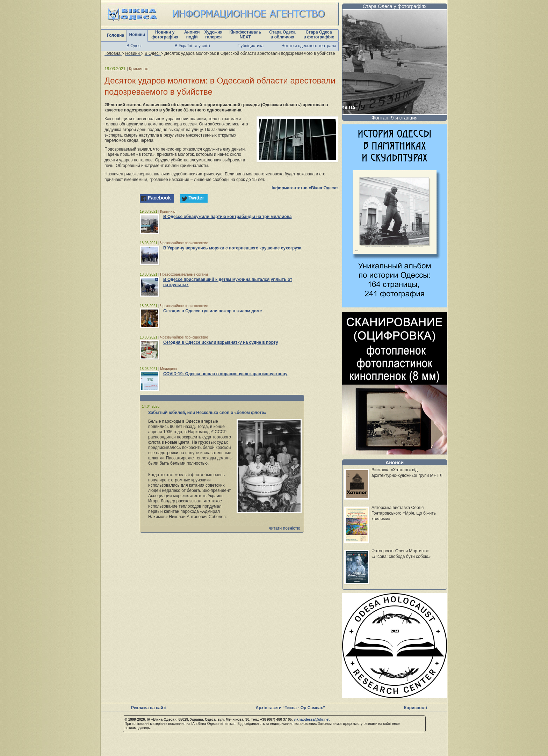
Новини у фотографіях (165, 35)
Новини (137, 35)
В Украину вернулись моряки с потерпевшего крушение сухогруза (232, 248)
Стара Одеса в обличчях (282, 35)
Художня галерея (214, 35)
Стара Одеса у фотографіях (395, 6)
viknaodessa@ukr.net (312, 719)
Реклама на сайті (149, 708)
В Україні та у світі (192, 46)
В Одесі (134, 46)
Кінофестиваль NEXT (245, 35)
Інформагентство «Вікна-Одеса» (305, 188)
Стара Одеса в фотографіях (319, 35)
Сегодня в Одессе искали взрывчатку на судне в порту (221, 342)
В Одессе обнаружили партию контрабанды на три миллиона (227, 217)
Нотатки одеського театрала (309, 46)
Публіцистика (251, 46)
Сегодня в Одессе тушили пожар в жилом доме (213, 311)
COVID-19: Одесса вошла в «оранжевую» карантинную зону (225, 374)
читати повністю (284, 528)
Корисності (416, 708)
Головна (116, 35)
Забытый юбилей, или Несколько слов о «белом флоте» (207, 413)
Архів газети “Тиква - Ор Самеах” (290, 708)
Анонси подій (192, 35)
